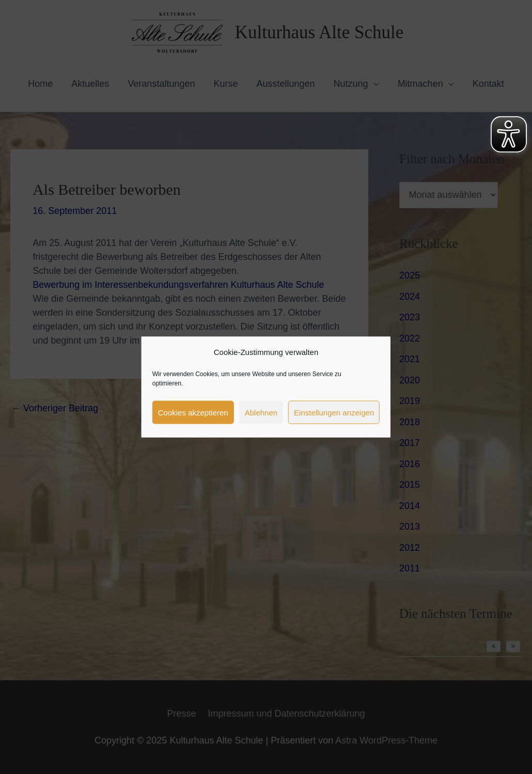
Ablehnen (261, 412)
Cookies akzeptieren (193, 412)
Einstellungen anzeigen (334, 412)
